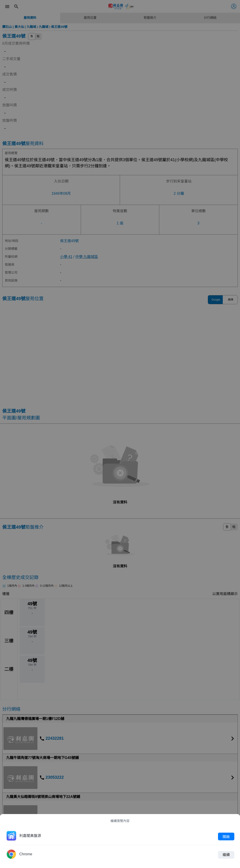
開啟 (226, 836)
